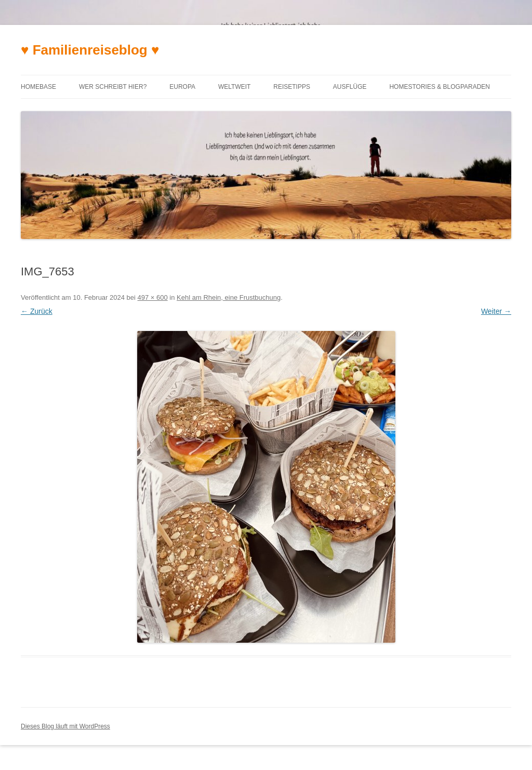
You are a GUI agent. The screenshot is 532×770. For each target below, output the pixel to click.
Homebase (38, 87)
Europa (182, 87)
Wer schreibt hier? (113, 87)
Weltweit (234, 87)
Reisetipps (292, 87)
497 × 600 (153, 297)
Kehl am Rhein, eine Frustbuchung (229, 297)
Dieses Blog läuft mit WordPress (65, 726)
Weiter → (496, 311)
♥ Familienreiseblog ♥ (90, 50)
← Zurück (37, 311)
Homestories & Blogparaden (440, 87)
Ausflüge (350, 87)
